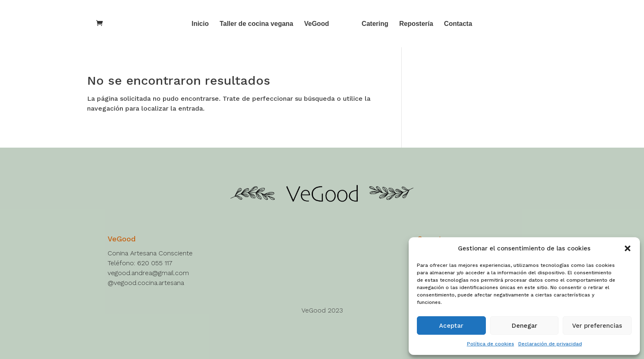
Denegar (524, 326)
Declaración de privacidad (550, 344)
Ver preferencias (597, 326)
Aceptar (451, 326)
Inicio (200, 24)
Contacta (458, 24)
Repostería (416, 24)
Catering (375, 24)
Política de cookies (491, 344)
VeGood (316, 24)
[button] (628, 248)
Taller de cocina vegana (256, 24)
